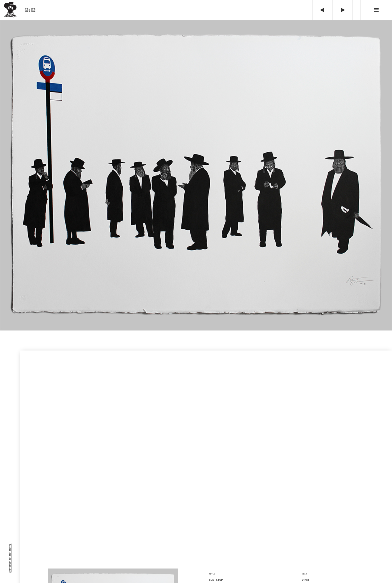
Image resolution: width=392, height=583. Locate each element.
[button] (376, 10)
